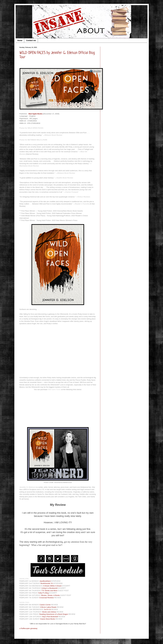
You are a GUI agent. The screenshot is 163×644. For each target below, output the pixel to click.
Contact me (31, 40)
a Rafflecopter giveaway (28, 628)
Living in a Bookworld (49, 588)
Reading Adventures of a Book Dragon (54, 614)
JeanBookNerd (45, 581)
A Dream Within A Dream (52, 586)
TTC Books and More (49, 591)
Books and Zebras (49, 612)
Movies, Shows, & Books (51, 595)
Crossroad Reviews (46, 598)
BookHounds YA (47, 583)
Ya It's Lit (47, 609)
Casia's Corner (45, 605)
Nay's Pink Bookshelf (50, 617)
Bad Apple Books (36, 114)
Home (20, 40)
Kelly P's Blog (43, 593)
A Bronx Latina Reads (48, 607)
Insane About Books (48, 619)
